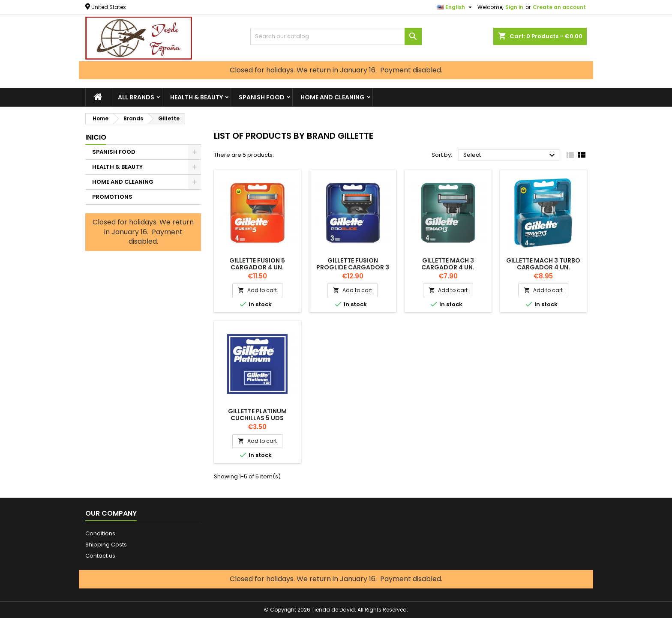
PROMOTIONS (112, 197)
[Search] (336, 36)
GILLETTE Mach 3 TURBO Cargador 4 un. (543, 264)
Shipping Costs (106, 545)
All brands (136, 97)
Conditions (100, 533)
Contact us (100, 556)
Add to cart (257, 290)
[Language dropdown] (455, 7)
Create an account (559, 7)
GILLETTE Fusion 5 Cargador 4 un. (257, 264)
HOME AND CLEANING (333, 97)
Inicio (96, 137)
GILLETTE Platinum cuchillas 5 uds (257, 415)
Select (510, 155)
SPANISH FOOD (262, 97)
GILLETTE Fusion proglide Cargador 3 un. (353, 267)
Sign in (514, 7)
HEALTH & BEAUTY (196, 97)
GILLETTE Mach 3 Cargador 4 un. (448, 264)
